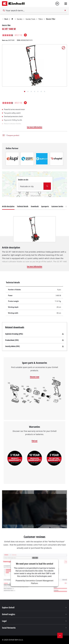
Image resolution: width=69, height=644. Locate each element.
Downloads (35, 206)
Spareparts (45, 206)
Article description (8, 206)
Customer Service (57, 206)
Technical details (23, 206)
